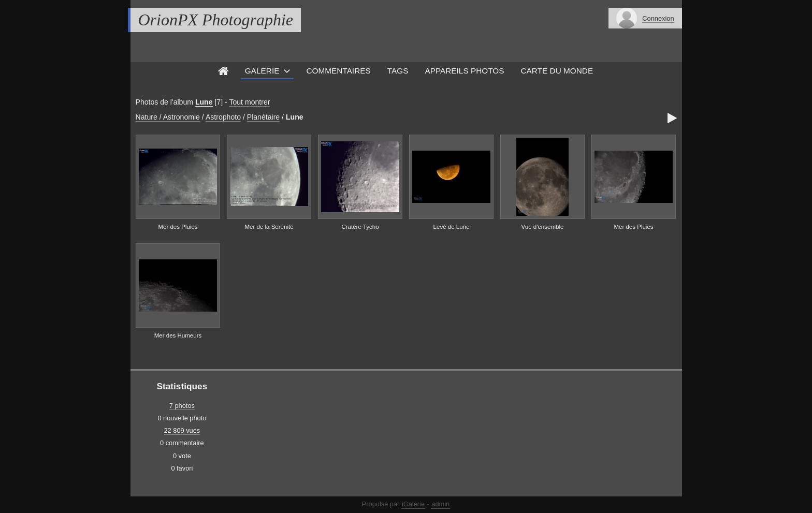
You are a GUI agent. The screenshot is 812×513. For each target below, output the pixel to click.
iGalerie (413, 504)
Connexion (658, 18)
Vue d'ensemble (543, 227)
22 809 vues (182, 430)
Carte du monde (557, 71)
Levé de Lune (452, 227)
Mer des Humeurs (178, 335)
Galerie (262, 71)
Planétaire (263, 117)
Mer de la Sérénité (269, 227)
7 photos (182, 406)
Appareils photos (464, 71)
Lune (204, 102)
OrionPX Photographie (216, 20)
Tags (398, 71)
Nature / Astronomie (168, 117)
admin (440, 504)
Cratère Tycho (360, 227)
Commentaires (338, 71)
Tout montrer (249, 102)
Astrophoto (223, 117)
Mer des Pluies (178, 227)
